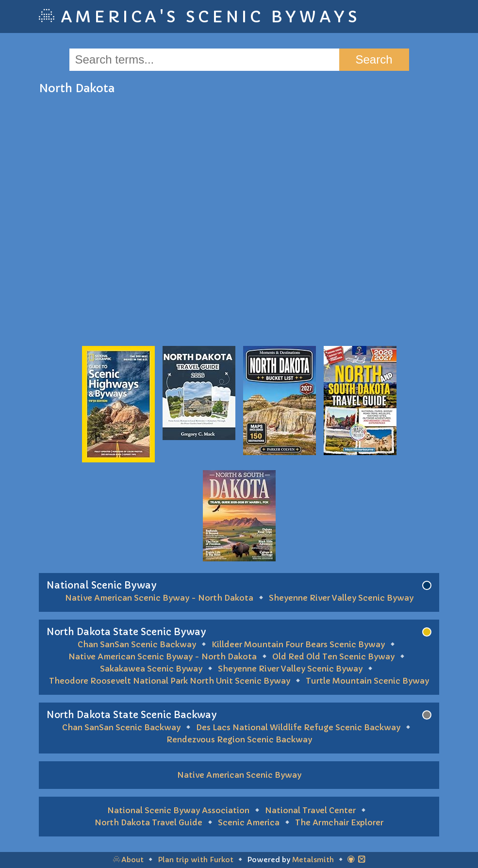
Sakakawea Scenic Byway (151, 669)
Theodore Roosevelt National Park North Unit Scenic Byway (170, 681)
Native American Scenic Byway (239, 775)
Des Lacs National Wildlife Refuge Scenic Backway (298, 727)
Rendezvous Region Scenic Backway (239, 739)
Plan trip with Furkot (196, 860)
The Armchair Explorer (339, 822)
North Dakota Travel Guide (148, 822)
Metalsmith (313, 860)
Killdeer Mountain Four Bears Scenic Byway (298, 644)
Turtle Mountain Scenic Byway (367, 681)
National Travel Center (310, 810)
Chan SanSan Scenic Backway (137, 644)
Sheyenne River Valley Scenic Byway (341, 598)
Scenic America (249, 822)
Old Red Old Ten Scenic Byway (333, 656)
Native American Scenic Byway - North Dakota (159, 598)
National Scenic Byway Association (178, 810)
